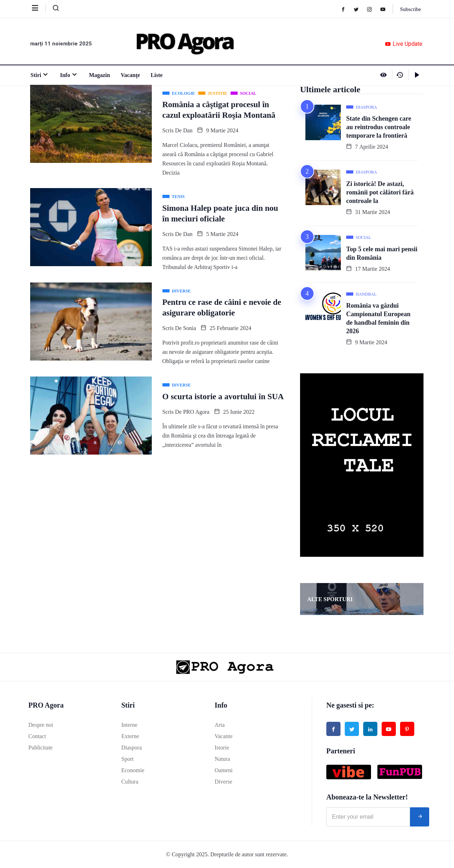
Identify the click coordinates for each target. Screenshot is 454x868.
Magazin (99, 75)
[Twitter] (359, 9)
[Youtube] (386, 9)
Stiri (40, 75)
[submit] (420, 817)
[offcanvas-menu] (39, 8)
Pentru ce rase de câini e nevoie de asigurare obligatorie (222, 307)
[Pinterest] (407, 729)
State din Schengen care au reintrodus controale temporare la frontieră (379, 127)
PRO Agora (196, 412)
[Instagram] (373, 9)
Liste (156, 75)
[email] (368, 817)
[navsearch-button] (53, 10)
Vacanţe (130, 75)
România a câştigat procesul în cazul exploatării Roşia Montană (219, 110)
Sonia (189, 328)
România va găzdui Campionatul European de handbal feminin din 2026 (378, 318)
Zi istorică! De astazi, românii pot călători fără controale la (380, 192)
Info (69, 75)
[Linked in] (370, 729)
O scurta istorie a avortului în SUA (223, 397)
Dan (188, 130)
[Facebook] (346, 9)
